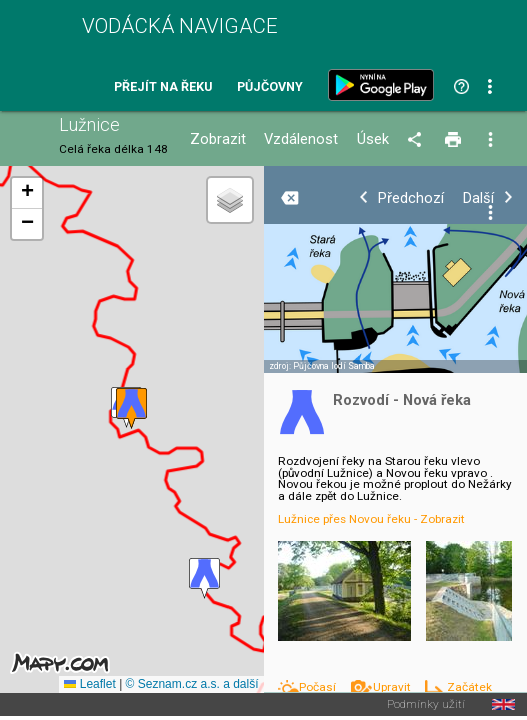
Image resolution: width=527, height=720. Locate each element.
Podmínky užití (426, 705)
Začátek (469, 687)
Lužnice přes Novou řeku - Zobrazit (371, 519)
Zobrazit (218, 139)
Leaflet (89, 684)
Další (478, 198)
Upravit (393, 687)
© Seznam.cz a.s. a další (192, 684)
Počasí (319, 687)
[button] (204, 578)
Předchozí (411, 198)
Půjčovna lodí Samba (334, 366)
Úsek (373, 139)
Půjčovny (270, 87)
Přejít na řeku (163, 87)
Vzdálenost (301, 139)
